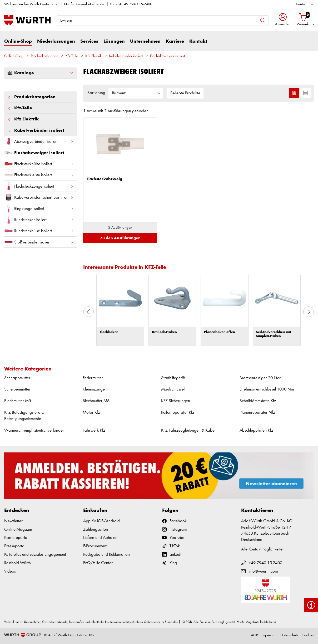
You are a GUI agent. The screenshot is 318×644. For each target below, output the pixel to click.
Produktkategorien (44, 56)
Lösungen (114, 41)
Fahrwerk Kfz (94, 430)
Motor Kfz (91, 413)
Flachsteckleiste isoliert (39, 175)
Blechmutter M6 (96, 401)
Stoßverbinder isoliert (39, 242)
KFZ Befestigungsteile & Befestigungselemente (24, 416)
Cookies (308, 635)
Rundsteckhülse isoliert (39, 231)
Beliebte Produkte (185, 93)
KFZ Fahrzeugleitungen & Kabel (188, 430)
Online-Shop (18, 41)
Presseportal (15, 546)
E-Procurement (95, 546)
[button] (283, 20)
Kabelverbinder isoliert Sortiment (39, 197)
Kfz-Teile (72, 56)
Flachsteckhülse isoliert (39, 164)
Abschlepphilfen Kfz (256, 430)
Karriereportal (16, 538)
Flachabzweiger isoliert (167, 56)
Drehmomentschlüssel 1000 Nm (267, 389)
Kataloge (41, 73)
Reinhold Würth (18, 563)
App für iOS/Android (101, 521)
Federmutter (93, 378)
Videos (10, 571)
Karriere (175, 41)
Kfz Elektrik (93, 56)
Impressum (269, 635)
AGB (255, 635)
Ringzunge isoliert (39, 209)
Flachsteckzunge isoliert (39, 186)
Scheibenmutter (17, 389)
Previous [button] (88, 312)
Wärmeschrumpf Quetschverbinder (34, 430)
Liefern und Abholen (100, 538)
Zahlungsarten (96, 530)
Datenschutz (289, 635)
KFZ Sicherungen (176, 401)
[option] (120, 310)
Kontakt (198, 41)
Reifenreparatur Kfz (178, 413)
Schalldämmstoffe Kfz (258, 401)
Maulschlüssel (173, 389)
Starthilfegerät (173, 378)
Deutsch (302, 4)
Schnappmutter (17, 378)
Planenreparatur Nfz (257, 413)
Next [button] (309, 312)
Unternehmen (145, 41)
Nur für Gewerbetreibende (84, 4)
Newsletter (13, 521)
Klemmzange (94, 389)
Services (89, 41)
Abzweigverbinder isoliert (39, 141)
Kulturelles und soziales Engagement (35, 555)
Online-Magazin (18, 530)
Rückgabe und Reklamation (106, 555)
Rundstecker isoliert (39, 220)
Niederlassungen (56, 41)
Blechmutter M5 (18, 401)
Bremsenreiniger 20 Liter (260, 378)
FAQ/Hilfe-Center (98, 563)
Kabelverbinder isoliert (126, 56)
